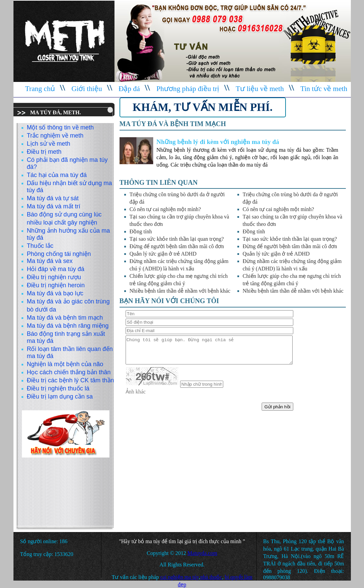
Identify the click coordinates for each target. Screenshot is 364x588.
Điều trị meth (44, 152)
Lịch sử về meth (49, 144)
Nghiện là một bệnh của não (65, 364)
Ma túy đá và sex (50, 261)
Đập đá (129, 89)
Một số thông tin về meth (60, 127)
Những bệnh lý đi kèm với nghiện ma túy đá (218, 142)
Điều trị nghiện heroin (56, 285)
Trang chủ (40, 89)
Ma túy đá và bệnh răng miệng (68, 326)
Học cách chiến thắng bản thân (69, 372)
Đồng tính (141, 231)
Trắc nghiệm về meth (55, 136)
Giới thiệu (87, 89)
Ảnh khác (136, 392)
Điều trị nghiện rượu (54, 277)
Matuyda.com (202, 553)
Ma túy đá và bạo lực (55, 293)
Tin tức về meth (324, 89)
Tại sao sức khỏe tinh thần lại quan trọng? (177, 239)
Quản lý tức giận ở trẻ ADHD (163, 254)
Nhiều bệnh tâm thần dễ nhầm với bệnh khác (180, 291)
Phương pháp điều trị (188, 89)
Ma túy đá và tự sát (53, 198)
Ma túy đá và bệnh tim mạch (65, 318)
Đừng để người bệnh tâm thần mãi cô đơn (177, 246)
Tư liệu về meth (260, 89)
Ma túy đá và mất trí (54, 206)
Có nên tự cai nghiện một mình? (165, 209)
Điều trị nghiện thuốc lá (58, 388)
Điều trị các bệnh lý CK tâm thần (71, 380)
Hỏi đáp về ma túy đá (56, 269)
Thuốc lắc (40, 246)
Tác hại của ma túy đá (57, 175)
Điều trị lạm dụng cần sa (60, 396)
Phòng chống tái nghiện (59, 254)
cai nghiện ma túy (180, 577)
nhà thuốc (211, 577)
